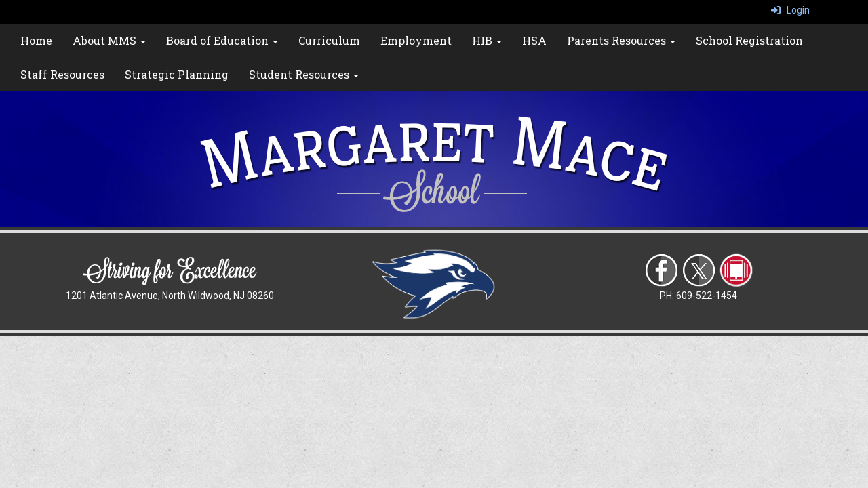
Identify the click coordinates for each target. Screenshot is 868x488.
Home (36, 40)
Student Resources (304, 74)
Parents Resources (621, 40)
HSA (534, 40)
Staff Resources (62, 74)
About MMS (109, 40)
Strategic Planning (177, 74)
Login (790, 10)
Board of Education (222, 40)
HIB (487, 40)
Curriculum (329, 40)
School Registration (749, 40)
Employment (416, 40)
